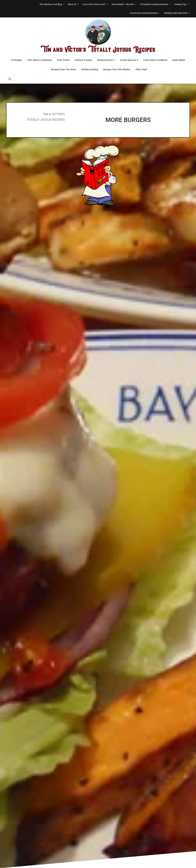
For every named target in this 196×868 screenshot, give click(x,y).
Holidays (113, 671)
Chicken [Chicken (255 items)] (164, 674)
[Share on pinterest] (93, 485)
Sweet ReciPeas (25, 808)
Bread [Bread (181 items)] (161, 640)
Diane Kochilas (24, 693)
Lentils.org (22, 748)
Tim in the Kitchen (118, 698)
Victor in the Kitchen (119, 707)
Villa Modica (115, 712)
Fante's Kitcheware (27, 698)
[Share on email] (116, 485)
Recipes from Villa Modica (117, 70)
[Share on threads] (89, 485)
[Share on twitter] (84, 485)
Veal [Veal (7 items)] (169, 778)
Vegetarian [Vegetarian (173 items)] (166, 782)
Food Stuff (114, 666)
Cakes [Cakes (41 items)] (171, 645)
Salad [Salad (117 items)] (160, 748)
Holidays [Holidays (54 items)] (162, 710)
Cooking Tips (181, 4)
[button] (10, 79)
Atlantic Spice (24, 652)
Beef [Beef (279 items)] (174, 634)
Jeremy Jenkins (25, 730)
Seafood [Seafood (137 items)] (163, 761)
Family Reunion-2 (129, 60)
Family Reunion (116, 652)
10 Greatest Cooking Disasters (155, 4)
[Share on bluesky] (107, 485)
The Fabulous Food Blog (52, 4)
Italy (110, 675)
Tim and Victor (30, 861)
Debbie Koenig (24, 689)
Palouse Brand (24, 757)
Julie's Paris (23, 735)
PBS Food (21, 762)
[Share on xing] (112, 485)
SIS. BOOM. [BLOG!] (27, 798)
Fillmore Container (26, 712)
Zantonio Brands (25, 840)
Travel (111, 703)
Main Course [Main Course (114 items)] (167, 721)
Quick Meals (179, 60)
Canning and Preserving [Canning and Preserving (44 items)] (169, 651)
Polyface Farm (24, 771)
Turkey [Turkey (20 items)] (159, 772)
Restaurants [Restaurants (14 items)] (172, 743)
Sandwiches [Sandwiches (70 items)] (165, 752)
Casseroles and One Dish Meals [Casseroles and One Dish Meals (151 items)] (168, 663)
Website (136, 546)
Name (10, 546)
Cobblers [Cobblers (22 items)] (177, 679)
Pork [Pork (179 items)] (160, 742)
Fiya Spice (22, 716)
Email (73, 546)
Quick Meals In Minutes (121, 689)
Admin (85, 861)
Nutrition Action (25, 753)
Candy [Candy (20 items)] (159, 649)
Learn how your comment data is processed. (78, 575)
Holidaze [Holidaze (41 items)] (176, 711)
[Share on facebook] (80, 485)
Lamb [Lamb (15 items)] (173, 716)
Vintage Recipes (25, 821)
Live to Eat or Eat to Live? (95, 4)
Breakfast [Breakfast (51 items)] (176, 640)
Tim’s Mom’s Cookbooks (40, 60)
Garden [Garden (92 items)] (162, 706)
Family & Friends (83, 60)
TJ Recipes (16, 60)
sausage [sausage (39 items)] (173, 757)
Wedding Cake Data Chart (177, 13)
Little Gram (114, 680)
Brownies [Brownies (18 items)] (161, 645)
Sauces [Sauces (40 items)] (161, 757)
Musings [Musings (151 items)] (164, 730)
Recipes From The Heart (64, 70)
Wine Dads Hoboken (27, 835)
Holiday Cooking (90, 70)
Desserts (113, 643)
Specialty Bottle (25, 803)
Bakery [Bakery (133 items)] (162, 635)
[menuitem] (53, 4)
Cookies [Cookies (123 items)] (163, 683)
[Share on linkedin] (98, 485)
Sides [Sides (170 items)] (161, 767)
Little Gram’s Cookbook (155, 60)
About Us (73, 4)
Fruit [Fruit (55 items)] (169, 701)
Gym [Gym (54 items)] (173, 706)
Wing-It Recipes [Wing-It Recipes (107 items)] (162, 790)
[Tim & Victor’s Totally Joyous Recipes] (98, 36)
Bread (111, 639)
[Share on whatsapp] (103, 485)
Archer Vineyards (26, 648)
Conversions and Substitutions (145, 13)
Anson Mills (22, 643)
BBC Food (21, 657)
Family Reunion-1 (106, 60)
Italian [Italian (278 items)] (162, 716)
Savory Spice (23, 785)
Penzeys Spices (25, 766)
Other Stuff (141, 70)
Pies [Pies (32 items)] (168, 735)
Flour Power (63, 60)
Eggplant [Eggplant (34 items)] (161, 697)
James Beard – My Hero (124, 4)
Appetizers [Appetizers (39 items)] (163, 629)
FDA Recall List (24, 702)
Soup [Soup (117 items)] (172, 767)
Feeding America (25, 707)
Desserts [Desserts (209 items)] (165, 692)
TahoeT (77, 861)
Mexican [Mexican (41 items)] (161, 726)
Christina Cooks (25, 670)
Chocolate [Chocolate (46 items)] (163, 679)
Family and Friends (118, 648)
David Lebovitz (24, 684)
